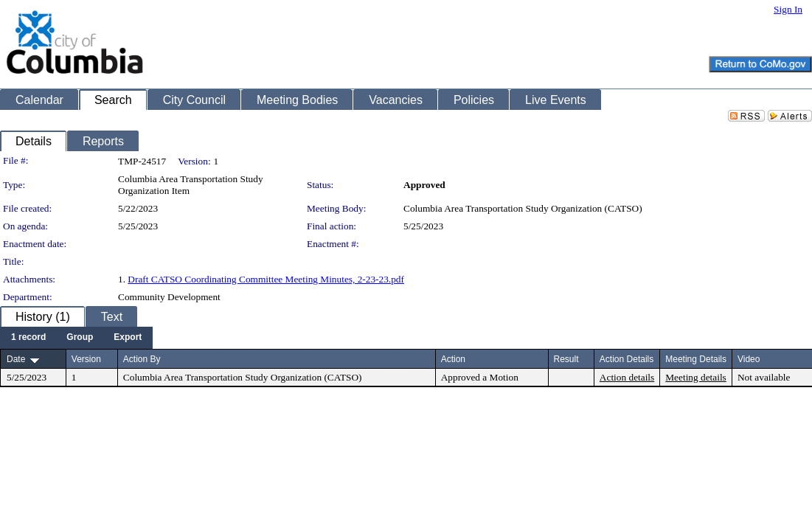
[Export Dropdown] (128, 338)
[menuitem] (28, 338)
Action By (142, 359)
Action (453, 359)
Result (566, 359)
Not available (764, 377)
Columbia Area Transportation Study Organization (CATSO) (523, 208)
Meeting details (696, 377)
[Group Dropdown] (80, 338)
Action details (627, 377)
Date (16, 359)
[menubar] (76, 338)
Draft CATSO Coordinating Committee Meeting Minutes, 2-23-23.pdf (266, 279)
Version (86, 359)
